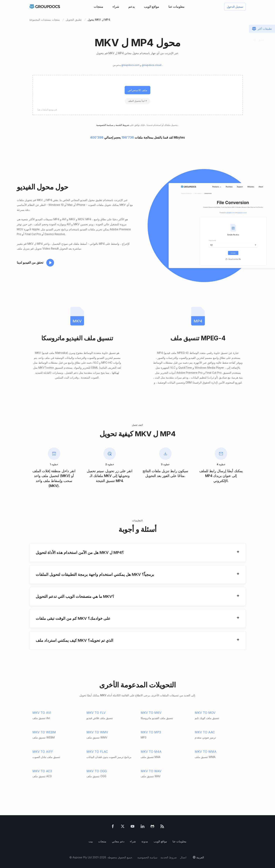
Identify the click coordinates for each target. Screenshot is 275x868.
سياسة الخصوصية (147, 857)
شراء (116, 7)
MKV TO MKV (151, 713)
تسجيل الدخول (235, 7)
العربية (200, 857)
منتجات (99, 7)
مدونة (145, 841)
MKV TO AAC (205, 732)
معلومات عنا (176, 7)
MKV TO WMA (206, 752)
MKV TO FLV (96, 713)
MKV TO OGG (97, 771)
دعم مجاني (118, 841)
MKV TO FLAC (97, 752)
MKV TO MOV (205, 713)
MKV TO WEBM (44, 732)
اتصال (183, 857)
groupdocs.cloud (152, 65)
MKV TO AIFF (43, 752)
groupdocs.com (131, 65)
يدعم (132, 7)
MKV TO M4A (151, 752)
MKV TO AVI (42, 713)
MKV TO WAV (151, 771)
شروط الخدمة (122, 125)
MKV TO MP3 (151, 732)
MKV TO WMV (97, 732)
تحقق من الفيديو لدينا (30, 262)
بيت (91, 841)
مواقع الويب (152, 7)
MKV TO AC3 (42, 771)
